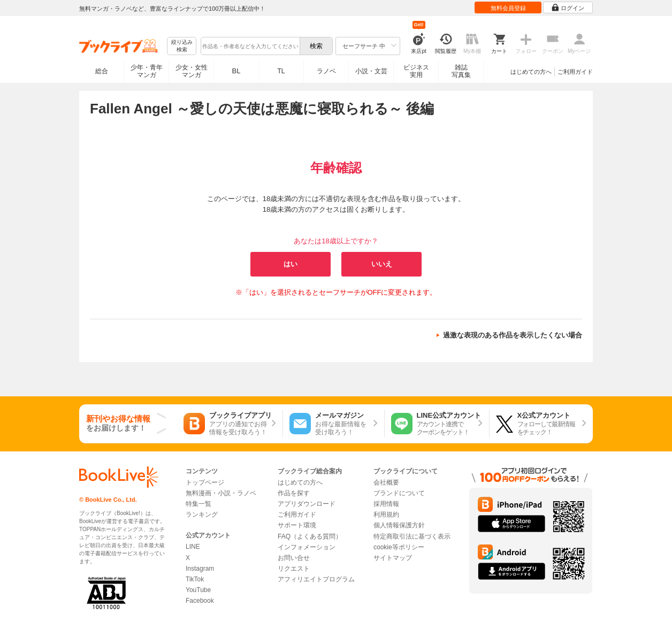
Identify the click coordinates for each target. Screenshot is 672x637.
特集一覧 (198, 504)
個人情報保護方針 (399, 525)
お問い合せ (294, 558)
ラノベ (326, 71)
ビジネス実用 (416, 71)
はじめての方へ (531, 72)
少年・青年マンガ (147, 71)
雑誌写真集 (461, 71)
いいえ (382, 264)
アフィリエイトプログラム (316, 579)
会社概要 (386, 482)
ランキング (202, 515)
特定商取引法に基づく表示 (412, 536)
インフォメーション (307, 547)
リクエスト (294, 569)
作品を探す (294, 493)
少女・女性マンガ (192, 71)
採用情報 (386, 504)
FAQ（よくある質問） (310, 536)
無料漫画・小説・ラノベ (221, 493)
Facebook (200, 601)
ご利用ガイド (575, 72)
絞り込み (182, 46)
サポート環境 (297, 525)
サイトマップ (393, 558)
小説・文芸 (371, 71)
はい (291, 264)
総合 (102, 71)
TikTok (195, 579)
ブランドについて (399, 493)
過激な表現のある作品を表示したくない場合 (513, 335)
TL (281, 71)
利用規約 (386, 515)
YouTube (198, 590)
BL (236, 71)
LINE (193, 547)
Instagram (200, 569)
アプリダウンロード (307, 504)
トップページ (205, 482)
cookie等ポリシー (399, 547)
